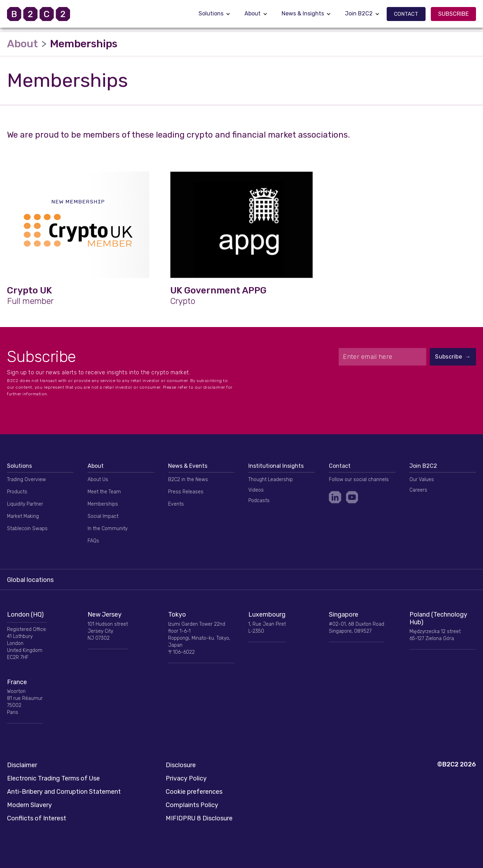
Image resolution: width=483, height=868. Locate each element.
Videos (256, 490)
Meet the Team (104, 492)
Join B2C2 (359, 13)
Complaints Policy (192, 805)
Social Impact (103, 516)
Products (17, 492)
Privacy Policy (186, 778)
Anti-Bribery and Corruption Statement (64, 792)
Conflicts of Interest (37, 818)
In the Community (108, 529)
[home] (47, 14)
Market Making (23, 516)
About (253, 13)
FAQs (93, 541)
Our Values (422, 480)
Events (176, 504)
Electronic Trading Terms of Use (53, 778)
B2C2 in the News (188, 480)
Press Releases (186, 492)
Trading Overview (26, 480)
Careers (418, 490)
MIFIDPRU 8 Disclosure (199, 818)
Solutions (211, 13)
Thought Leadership (271, 480)
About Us (98, 480)
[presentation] (407, 383)
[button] (215, 14)
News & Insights (303, 13)
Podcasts (259, 501)
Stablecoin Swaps (27, 529)
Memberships (103, 504)
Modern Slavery (29, 805)
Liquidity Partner (25, 504)
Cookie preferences (194, 792)
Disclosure (181, 765)
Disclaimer (22, 765)
